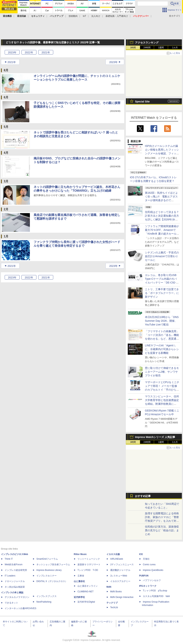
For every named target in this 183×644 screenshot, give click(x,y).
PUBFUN (144, 576)
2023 (12, 52)
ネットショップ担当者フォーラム (53, 565)
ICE (141, 554)
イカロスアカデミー (120, 581)
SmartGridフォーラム (47, 559)
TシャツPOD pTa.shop (155, 591)
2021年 (12, 62)
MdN (109, 587)
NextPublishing (44, 602)
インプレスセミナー (46, 576)
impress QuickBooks (153, 570)
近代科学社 (79, 597)
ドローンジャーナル (15, 581)
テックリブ (112, 603)
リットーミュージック (89, 559)
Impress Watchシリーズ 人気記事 (155, 437)
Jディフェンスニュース (122, 565)
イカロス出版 (113, 554)
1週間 (161, 48)
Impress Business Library (49, 570)
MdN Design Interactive (122, 597)
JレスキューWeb (119, 576)
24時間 (147, 48)
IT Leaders (10, 576)
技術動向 (73, 16)
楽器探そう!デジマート (89, 565)
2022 (29, 52)
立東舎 (81, 576)
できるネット (11, 603)
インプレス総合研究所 (16, 570)
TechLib (114, 607)
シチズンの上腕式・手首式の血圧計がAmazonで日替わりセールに (162, 256)
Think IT (9, 559)
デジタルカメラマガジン (17, 597)
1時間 (133, 48)
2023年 (113, 62)
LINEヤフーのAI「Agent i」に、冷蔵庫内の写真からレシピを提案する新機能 (162, 349)
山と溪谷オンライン (88, 586)
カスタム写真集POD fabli (156, 596)
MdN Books (116, 592)
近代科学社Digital (86, 602)
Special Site (142, 102)
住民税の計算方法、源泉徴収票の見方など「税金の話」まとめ (162, 530)
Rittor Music (80, 554)
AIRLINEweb (117, 559)
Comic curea (149, 565)
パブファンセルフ (152, 580)
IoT (84, 16)
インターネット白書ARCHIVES (20, 608)
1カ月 (175, 48)
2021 (46, 52)
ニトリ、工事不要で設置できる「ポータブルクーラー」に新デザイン (162, 293)
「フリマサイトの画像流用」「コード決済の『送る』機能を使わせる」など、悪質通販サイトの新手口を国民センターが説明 (162, 339)
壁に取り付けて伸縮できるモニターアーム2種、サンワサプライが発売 (162, 372)
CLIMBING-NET (86, 592)
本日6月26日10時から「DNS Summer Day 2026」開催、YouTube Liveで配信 (162, 321)
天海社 (146, 559)
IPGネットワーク (148, 586)
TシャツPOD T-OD (88, 570)
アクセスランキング (147, 43)
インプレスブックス (46, 596)
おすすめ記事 (143, 496)
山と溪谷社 (79, 581)
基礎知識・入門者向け (117, 16)
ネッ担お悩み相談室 (15, 587)
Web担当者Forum (14, 565)
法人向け (96, 16)
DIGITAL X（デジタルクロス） (52, 581)
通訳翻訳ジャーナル (120, 570)
